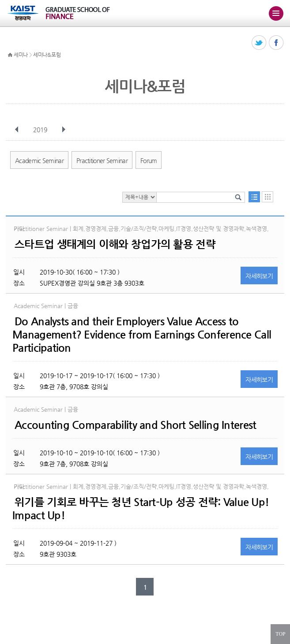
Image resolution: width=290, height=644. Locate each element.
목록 (254, 197)
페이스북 (277, 43)
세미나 (21, 55)
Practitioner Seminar (102, 160)
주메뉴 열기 (276, 13)
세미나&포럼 (47, 55)
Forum (149, 160)
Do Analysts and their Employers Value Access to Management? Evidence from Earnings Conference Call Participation (142, 335)
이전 (17, 130)
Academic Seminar (39, 160)
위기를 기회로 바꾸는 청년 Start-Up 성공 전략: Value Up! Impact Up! (141, 509)
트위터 (259, 43)
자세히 (259, 276)
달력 (267, 197)
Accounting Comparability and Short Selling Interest (135, 425)
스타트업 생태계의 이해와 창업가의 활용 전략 (115, 244)
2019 (41, 130)
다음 (64, 130)
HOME (10, 55)
